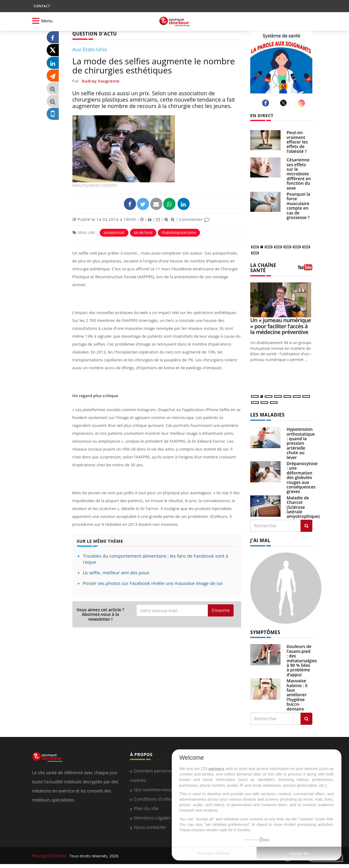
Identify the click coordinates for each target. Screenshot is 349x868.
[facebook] (266, 103)
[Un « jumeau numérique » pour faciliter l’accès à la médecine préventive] (281, 299)
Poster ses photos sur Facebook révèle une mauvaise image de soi (153, 583)
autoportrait (114, 232)
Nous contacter (150, 825)
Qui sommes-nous (153, 787)
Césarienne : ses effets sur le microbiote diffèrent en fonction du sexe (299, 174)
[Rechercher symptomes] (306, 717)
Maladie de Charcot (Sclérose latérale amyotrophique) (303, 506)
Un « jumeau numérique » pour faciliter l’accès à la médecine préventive (281, 325)
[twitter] (284, 103)
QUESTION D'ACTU (93, 34)
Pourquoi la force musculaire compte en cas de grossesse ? (298, 206)
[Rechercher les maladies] (306, 524)
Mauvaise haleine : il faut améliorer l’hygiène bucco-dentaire (297, 692)
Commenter (194, 219)
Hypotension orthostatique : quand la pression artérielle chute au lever (301, 442)
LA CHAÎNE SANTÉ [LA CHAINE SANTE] (262, 267)
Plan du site (146, 806)
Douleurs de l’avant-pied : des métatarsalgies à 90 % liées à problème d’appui (302, 658)
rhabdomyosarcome (179, 232)
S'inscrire (221, 610)
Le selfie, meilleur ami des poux (116, 572)
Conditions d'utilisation (158, 797)
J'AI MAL (259, 539)
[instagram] (302, 103)
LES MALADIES (266, 414)
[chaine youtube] (305, 269)
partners (216, 769)
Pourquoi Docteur (49, 853)
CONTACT (42, 6)
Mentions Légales (152, 816)
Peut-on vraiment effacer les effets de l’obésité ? (297, 142)
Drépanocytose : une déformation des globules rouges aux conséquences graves (302, 476)
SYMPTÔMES (264, 630)
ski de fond (143, 232)
